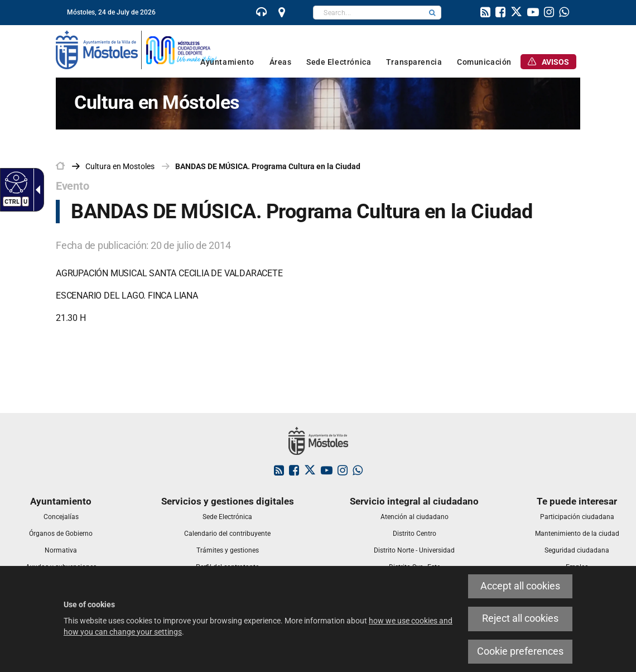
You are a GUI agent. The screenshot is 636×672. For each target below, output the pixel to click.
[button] (432, 13)
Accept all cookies (520, 586)
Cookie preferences (520, 651)
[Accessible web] (15, 182)
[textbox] (368, 13)
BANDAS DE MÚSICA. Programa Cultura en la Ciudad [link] (268, 166)
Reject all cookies (520, 618)
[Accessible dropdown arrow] (36, 190)
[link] (262, 13)
